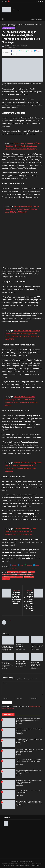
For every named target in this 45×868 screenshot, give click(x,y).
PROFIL (28, 864)
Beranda (4, 24)
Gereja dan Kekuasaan (13, 572)
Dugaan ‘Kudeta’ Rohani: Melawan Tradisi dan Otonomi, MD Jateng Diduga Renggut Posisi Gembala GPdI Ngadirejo (23, 146)
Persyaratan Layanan (25, 865)
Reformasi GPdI (6, 579)
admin (9, 46)
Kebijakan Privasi (36, 865)
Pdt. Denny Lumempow (8, 577)
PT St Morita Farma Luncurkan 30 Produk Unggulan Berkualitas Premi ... (36, 665)
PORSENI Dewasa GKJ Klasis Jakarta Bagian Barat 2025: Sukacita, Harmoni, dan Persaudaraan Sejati (21, 531)
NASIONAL (18, 864)
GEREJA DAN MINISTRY (12, 24)
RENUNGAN (11, 865)
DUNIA (23, 864)
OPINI (5, 865)
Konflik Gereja (31, 572)
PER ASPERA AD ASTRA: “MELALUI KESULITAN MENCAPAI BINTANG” (7, 664)
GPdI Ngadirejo (23, 572)
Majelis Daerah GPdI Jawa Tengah (10, 574)
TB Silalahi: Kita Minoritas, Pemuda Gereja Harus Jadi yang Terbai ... (37, 646)
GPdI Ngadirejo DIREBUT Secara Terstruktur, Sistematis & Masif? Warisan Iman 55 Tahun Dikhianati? (22, 209)
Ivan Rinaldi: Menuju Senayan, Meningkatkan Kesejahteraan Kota (7, 648)
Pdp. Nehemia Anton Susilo (26, 574)
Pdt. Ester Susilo (19, 577)
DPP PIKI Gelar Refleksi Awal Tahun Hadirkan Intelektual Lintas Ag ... (22, 663)
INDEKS (17, 865)
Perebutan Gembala (29, 577)
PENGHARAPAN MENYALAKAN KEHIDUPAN (20, 646)
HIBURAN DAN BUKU (36, 864)
